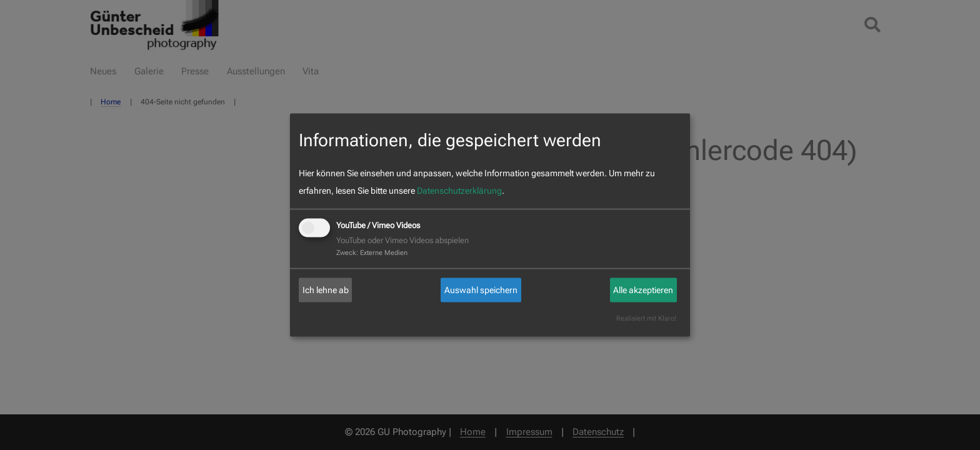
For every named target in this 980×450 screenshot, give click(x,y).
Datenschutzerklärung (459, 191)
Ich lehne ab (326, 290)
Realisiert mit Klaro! (646, 318)
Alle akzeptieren (643, 290)
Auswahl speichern (481, 290)
